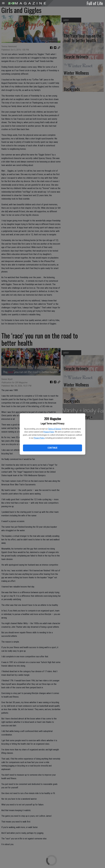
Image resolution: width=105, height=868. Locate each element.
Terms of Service (55, 429)
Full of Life (95, 3)
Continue (52, 448)
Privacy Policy (49, 432)
